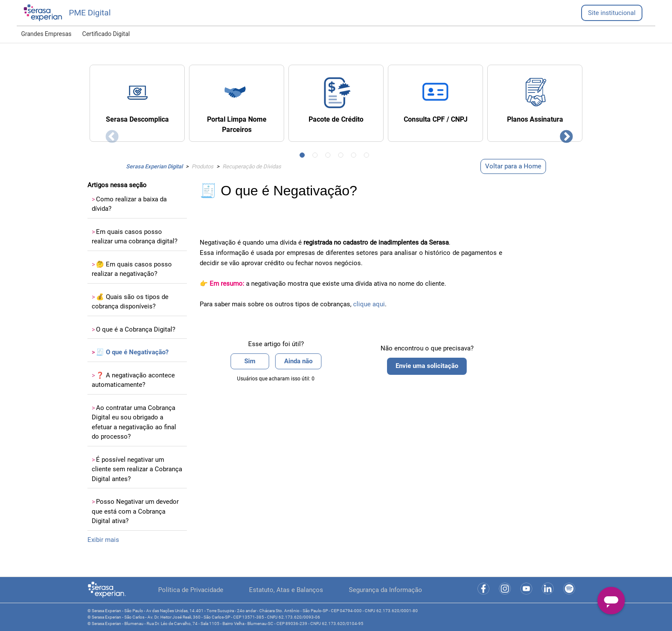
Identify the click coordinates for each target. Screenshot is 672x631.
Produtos (202, 166)
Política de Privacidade (191, 590)
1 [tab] (304, 157)
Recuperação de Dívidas (252, 166)
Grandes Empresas (46, 34)
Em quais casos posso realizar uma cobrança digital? (135, 237)
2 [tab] (317, 157)
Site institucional (612, 13)
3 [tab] (330, 157)
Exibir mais (103, 540)
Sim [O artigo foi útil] (250, 361)
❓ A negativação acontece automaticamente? (133, 380)
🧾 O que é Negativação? (130, 352)
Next (563, 134)
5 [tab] (355, 157)
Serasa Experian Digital (154, 166)
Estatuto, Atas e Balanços (286, 590)
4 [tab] (342, 157)
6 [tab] (368, 157)
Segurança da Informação (385, 590)
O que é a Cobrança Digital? (133, 329)
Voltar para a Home (513, 166)
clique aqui (369, 304)
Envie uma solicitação (427, 366)
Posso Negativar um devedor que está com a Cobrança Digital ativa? (135, 511)
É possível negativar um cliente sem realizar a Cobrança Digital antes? (137, 469)
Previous (109, 134)
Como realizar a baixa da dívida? (129, 204)
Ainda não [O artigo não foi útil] (298, 361)
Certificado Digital (106, 34)
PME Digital (90, 13)
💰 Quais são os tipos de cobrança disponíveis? (130, 302)
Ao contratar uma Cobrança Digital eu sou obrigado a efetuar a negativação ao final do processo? (134, 422)
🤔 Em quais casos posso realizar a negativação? (132, 269)
